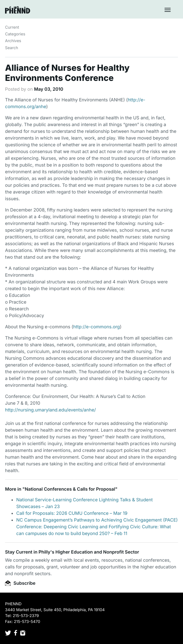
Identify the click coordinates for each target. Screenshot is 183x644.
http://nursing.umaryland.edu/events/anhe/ (50, 410)
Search (11, 48)
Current (12, 27)
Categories (15, 34)
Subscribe (20, 583)
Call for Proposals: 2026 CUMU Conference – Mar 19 (72, 513)
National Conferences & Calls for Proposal (70, 489)
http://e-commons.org (97, 327)
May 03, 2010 (48, 89)
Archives (13, 41)
